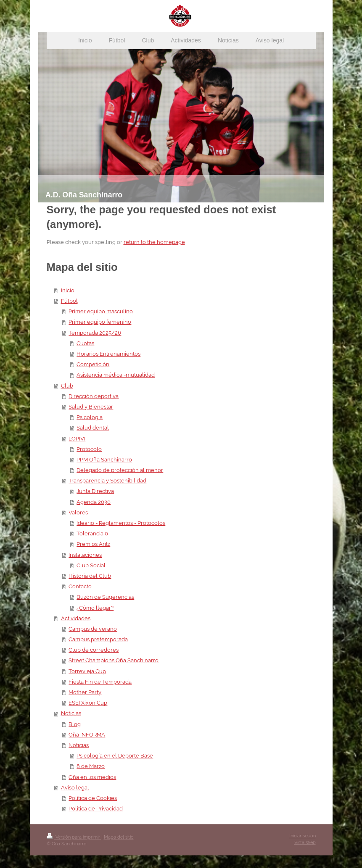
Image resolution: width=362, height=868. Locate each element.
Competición (93, 364)
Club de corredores (94, 650)
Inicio (68, 290)
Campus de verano (93, 629)
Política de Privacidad (96, 809)
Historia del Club (90, 576)
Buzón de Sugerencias (105, 597)
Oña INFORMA (87, 735)
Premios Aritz (93, 544)
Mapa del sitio (119, 837)
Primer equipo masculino (101, 311)
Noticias (71, 713)
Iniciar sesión (303, 836)
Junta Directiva (95, 491)
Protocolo (89, 449)
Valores (78, 513)
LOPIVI (77, 439)
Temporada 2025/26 (95, 333)
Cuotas (85, 343)
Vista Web (305, 843)
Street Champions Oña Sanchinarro (114, 660)
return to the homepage (154, 242)
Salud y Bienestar (91, 407)
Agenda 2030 (94, 502)
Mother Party (85, 692)
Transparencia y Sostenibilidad (107, 481)
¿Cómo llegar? (95, 608)
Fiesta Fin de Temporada (100, 682)
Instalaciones (85, 555)
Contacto (80, 586)
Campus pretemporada (98, 639)
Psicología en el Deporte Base (115, 756)
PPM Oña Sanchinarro (104, 460)
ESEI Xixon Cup (88, 703)
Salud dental (93, 428)
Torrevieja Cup (87, 671)
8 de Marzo (91, 766)
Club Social (91, 565)
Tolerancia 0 (92, 534)
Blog (75, 724)
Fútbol (69, 301)
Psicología (90, 417)
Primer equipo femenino (100, 322)
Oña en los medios (92, 777)
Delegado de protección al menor (120, 470)
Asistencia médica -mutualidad (116, 375)
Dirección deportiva (94, 396)
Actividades (76, 618)
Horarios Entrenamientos (108, 354)
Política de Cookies (93, 798)
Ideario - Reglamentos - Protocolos (121, 523)
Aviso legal (75, 788)
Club (67, 386)
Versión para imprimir (74, 837)
